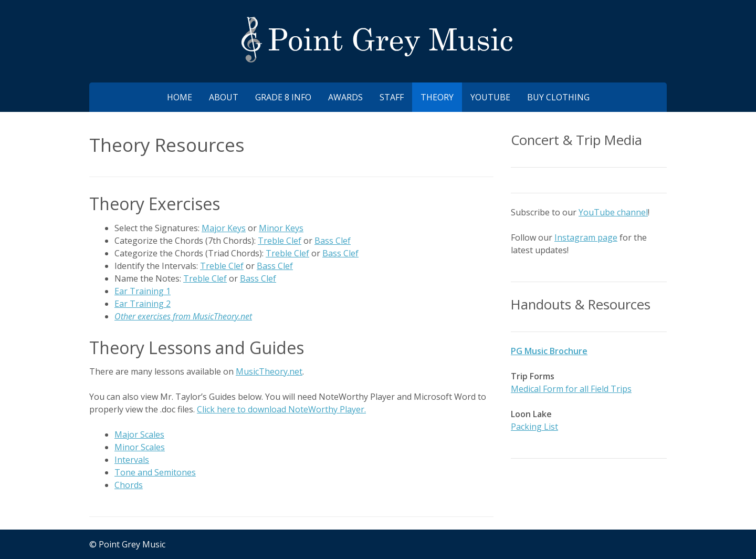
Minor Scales (140, 447)
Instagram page (586, 237)
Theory (437, 97)
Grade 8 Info (283, 97)
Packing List (534, 427)
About (224, 97)
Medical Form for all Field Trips (571, 389)
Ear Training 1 (143, 291)
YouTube (490, 97)
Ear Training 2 (143, 304)
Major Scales (139, 434)
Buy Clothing (558, 97)
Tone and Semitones (155, 472)
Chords (129, 485)
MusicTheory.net (269, 371)
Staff (392, 97)
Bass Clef (333, 241)
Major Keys (224, 228)
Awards (345, 97)
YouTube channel (613, 212)
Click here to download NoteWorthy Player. (281, 409)
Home (180, 97)
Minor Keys (281, 228)
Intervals (132, 460)
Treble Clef (280, 241)
